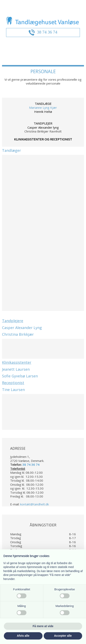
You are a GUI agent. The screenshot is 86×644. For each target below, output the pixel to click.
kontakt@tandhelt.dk (34, 504)
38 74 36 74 (47, 32)
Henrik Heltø (43, 112)
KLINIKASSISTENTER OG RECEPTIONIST (43, 139)
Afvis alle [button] (23, 636)
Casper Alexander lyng (43, 127)
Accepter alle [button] (63, 636)
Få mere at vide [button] (43, 626)
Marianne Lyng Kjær (43, 108)
